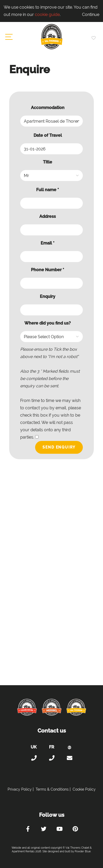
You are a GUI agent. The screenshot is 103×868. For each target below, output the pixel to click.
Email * (48, 243)
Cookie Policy (84, 789)
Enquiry (48, 296)
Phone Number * (48, 270)
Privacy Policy (20, 789)
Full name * (48, 190)
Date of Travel (48, 135)
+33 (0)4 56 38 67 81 (52, 758)
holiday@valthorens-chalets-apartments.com (69, 758)
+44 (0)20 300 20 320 (34, 758)
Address (48, 216)
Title (48, 162)
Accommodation (48, 108)
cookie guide (47, 15)
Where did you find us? (48, 323)
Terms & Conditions (52, 789)
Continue (91, 15)
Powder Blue (83, 851)
